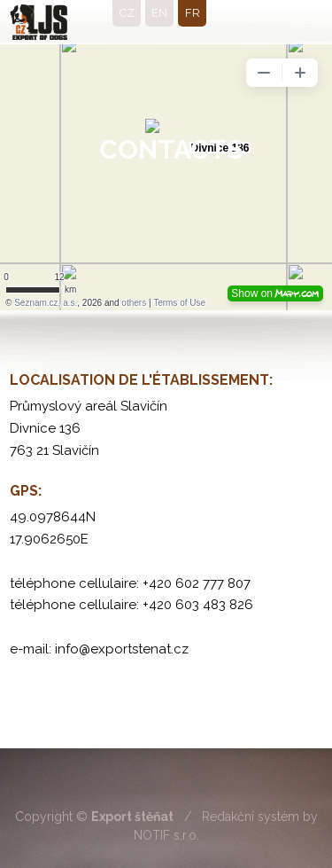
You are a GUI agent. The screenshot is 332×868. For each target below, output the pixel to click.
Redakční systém (251, 817)
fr (193, 13)
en (159, 13)
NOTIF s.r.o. (166, 835)
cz (127, 13)
